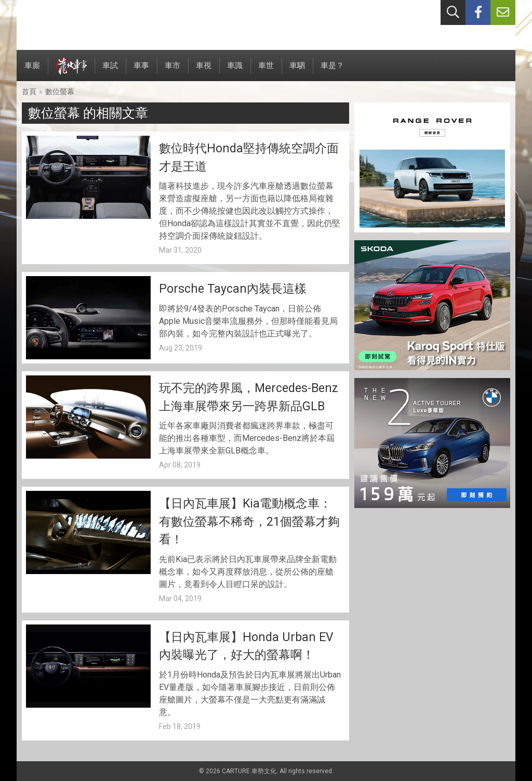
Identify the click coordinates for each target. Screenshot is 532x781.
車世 (266, 71)
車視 (204, 71)
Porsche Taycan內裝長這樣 (233, 289)
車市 (172, 71)
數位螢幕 (60, 92)
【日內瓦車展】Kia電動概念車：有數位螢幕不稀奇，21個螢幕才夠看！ (249, 522)
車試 (110, 71)
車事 (141, 71)
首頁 (29, 92)
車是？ (332, 71)
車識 (235, 71)
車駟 (297, 71)
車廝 (32, 71)
